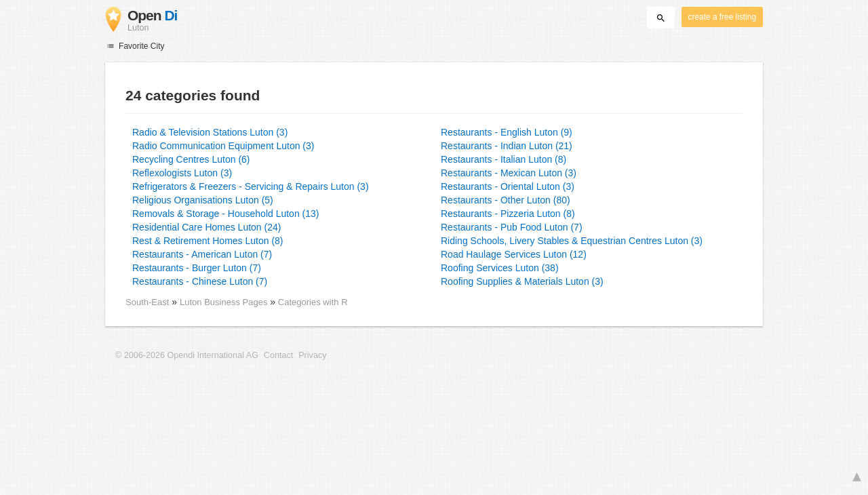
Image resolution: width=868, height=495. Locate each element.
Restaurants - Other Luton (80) (506, 200)
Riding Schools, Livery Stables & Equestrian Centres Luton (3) (572, 241)
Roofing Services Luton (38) (500, 268)
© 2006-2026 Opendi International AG (187, 355)
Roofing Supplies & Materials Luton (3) (522, 281)
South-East (147, 302)
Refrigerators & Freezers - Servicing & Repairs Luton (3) (251, 186)
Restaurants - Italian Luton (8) (504, 159)
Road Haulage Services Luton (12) (514, 254)
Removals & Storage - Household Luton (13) (225, 214)
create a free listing (722, 17)
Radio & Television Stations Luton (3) (210, 132)
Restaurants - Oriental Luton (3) (508, 186)
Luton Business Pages (225, 302)
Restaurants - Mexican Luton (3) (509, 173)
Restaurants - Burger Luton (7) (197, 268)
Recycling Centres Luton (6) (191, 159)
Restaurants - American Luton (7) (202, 254)
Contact (278, 355)
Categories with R (313, 302)
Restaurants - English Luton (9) (507, 132)
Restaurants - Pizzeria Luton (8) (508, 214)
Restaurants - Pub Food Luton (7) (512, 227)
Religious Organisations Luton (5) (203, 200)
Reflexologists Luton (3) (182, 173)
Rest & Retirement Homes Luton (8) (208, 241)
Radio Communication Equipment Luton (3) (223, 146)
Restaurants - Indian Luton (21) (507, 146)
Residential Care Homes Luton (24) (206, 227)
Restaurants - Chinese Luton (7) (200, 281)
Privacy (312, 355)
